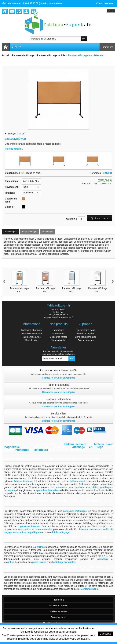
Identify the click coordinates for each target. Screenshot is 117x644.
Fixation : (10, 193)
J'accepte (106, 634)
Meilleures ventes (58, 337)
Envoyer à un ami (17, 134)
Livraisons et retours (31, 330)
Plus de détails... (14, 149)
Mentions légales (86, 334)
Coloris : (10, 207)
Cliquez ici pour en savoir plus (58, 378)
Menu (16, 47)
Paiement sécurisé (31, 337)
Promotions (107, 47)
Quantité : (71, 219)
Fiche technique (30, 232)
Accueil (6, 55)
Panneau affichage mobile (51, 55)
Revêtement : (12, 187)
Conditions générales (86, 337)
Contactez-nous (105, 3)
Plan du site (31, 340)
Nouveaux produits (58, 606)
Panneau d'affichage (23, 55)
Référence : (96, 173)
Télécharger (48, 232)
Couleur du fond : (11, 200)
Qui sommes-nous (86, 330)
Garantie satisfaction (31, 334)
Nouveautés (58, 334)
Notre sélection (58, 340)
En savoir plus (11, 232)
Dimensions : (12, 181)
